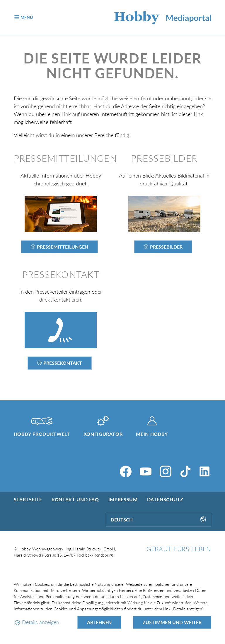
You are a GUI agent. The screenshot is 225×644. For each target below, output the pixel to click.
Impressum (123, 499)
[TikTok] (185, 471)
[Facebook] (126, 471)
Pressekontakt (63, 363)
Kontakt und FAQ (75, 499)
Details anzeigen (41, 622)
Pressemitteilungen (63, 247)
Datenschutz (165, 499)
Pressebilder (166, 247)
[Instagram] (166, 471)
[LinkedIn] (205, 471)
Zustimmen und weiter (172, 622)
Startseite (28, 499)
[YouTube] (146, 471)
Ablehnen (99, 622)
